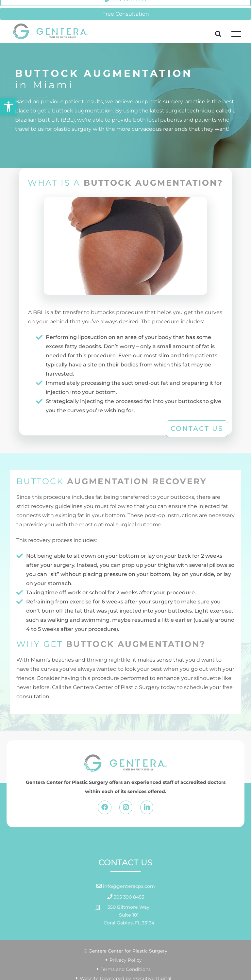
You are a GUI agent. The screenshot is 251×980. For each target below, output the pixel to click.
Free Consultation (126, 14)
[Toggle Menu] (236, 34)
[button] (8, 107)
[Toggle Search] (218, 34)
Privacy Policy (126, 960)
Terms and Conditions (126, 969)
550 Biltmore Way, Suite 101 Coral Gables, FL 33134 (129, 915)
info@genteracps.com (128, 886)
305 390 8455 (128, 897)
